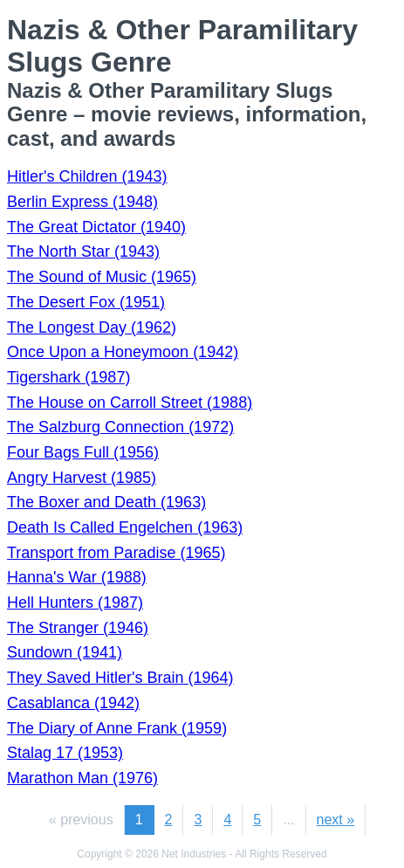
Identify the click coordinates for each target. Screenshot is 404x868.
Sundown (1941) (65, 652)
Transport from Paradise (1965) (116, 553)
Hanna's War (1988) (77, 577)
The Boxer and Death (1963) (106, 502)
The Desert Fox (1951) (86, 302)
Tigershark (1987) (68, 377)
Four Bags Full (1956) (83, 452)
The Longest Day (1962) (92, 327)
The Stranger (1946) (78, 628)
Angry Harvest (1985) (82, 478)
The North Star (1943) (83, 251)
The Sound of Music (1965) (102, 277)
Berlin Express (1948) (82, 202)
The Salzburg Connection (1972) (120, 427)
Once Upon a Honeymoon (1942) (123, 352)
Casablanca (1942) (73, 703)
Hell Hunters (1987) (75, 603)
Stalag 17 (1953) (65, 753)
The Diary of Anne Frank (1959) (117, 728)
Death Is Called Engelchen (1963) (125, 527)
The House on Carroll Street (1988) (130, 403)
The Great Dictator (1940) (96, 227)
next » (336, 820)
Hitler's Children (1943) (87, 176)
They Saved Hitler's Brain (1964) (120, 678)
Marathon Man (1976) (82, 778)
